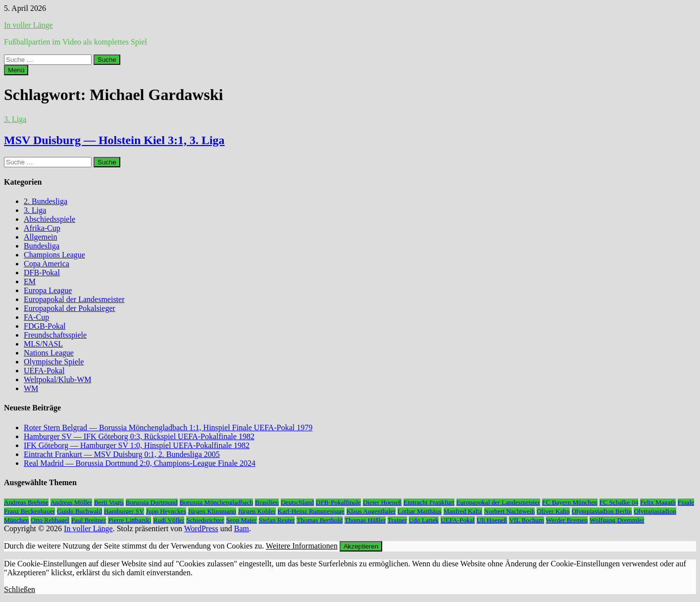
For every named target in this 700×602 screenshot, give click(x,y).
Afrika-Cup (42, 228)
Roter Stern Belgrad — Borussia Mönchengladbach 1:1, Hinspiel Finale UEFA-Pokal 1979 (168, 427)
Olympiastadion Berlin (602, 511)
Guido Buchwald (79, 511)
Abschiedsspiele (50, 219)
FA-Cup (36, 317)
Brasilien (267, 502)
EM (30, 281)
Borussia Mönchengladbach (216, 502)
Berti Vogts (109, 502)
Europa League (48, 290)
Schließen (20, 589)
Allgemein (41, 237)
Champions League (54, 255)
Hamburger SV (124, 511)
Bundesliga (42, 246)
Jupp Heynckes (166, 511)
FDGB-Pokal (45, 326)
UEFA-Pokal (44, 371)
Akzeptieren (361, 546)
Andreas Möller (71, 502)
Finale (686, 502)
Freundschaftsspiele (55, 335)
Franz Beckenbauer (29, 511)
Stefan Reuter (277, 520)
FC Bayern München (570, 502)
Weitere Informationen (302, 546)
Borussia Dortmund (152, 502)
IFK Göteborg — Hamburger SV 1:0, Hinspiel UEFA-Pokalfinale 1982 (137, 445)
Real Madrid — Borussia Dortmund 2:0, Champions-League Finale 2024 (140, 463)
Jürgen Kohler (257, 511)
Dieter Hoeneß (382, 502)
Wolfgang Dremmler (617, 520)
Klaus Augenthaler (371, 511)
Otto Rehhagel (50, 520)
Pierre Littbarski (129, 520)
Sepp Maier (242, 520)
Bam (242, 528)
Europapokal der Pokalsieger (70, 308)
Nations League (49, 353)
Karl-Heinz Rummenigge (311, 511)
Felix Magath (658, 502)
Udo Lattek (424, 520)
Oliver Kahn (553, 511)
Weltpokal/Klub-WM (57, 379)
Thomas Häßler (365, 520)
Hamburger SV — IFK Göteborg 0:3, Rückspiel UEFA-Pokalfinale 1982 (139, 436)
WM (31, 388)
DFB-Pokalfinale (338, 502)
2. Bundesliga (46, 201)
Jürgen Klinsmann (212, 511)
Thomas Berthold (320, 520)
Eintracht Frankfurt (429, 502)
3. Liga (15, 119)
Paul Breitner (89, 520)
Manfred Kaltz (463, 511)
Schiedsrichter (205, 520)
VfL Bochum (526, 520)
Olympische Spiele (54, 362)
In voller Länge (28, 25)
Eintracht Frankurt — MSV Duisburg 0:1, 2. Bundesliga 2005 (122, 454)
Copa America (47, 264)
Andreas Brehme (26, 502)
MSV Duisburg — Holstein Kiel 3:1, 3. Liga (114, 140)
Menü (16, 70)
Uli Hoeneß (492, 520)
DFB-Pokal (42, 273)
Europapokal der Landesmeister (74, 299)
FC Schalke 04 (619, 502)
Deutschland (297, 502)
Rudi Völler (169, 520)
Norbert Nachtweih (510, 511)
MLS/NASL (43, 344)
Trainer (397, 520)
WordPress (201, 528)
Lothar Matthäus (419, 511)
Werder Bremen (567, 520)
